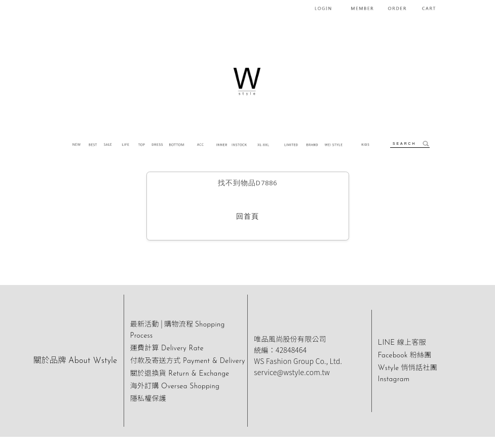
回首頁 (247, 217)
